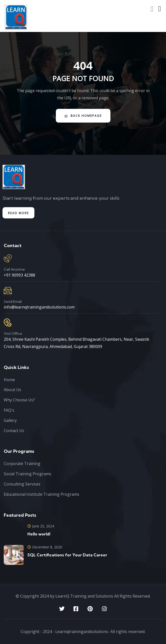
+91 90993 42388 (19, 275)
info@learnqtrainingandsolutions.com (39, 307)
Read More (18, 213)
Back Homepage (83, 116)
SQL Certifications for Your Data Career (67, 555)
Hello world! (39, 534)
